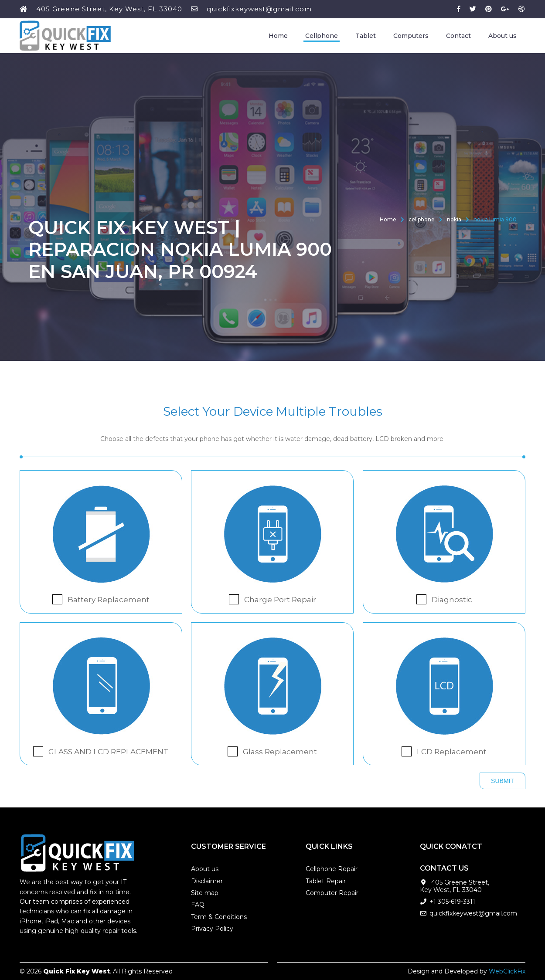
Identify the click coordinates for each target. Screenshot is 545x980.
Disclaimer (207, 881)
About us (502, 36)
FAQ (198, 905)
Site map (205, 893)
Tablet (366, 36)
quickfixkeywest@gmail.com (259, 9)
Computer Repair (332, 893)
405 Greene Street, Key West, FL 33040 (109, 9)
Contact (458, 36)
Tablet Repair (326, 881)
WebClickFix (507, 971)
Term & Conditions (219, 917)
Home (278, 36)
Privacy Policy (212, 929)
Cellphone (322, 36)
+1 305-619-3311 (452, 902)
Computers (411, 36)
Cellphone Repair (332, 869)
